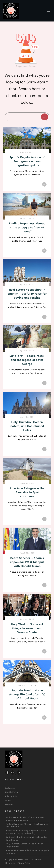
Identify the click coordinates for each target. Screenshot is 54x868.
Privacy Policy (24, 863)
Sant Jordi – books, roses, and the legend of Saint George (27, 360)
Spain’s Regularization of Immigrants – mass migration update (27, 161)
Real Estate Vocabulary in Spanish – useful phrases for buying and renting (27, 294)
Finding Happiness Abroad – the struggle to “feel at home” (27, 227)
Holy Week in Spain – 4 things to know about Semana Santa (27, 628)
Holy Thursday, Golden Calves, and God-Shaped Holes (27, 426)
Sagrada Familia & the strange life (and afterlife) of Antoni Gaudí (27, 694)
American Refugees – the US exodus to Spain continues (27, 492)
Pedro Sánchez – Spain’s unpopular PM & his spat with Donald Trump (27, 562)
